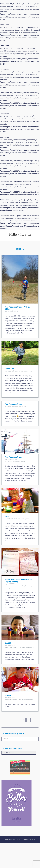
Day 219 (8, 695)
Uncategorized (20, 461)
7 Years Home (10, 369)
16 (23, 720)
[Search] (36, 738)
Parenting (28, 586)
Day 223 (8, 643)
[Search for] (20, 739)
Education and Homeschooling (15, 586)
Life (25, 406)
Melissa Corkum (20, 235)
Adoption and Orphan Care (23, 371)
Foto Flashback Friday (13, 404)
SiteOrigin (32, 839)
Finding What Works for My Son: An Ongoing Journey (18, 581)
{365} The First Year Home (26, 647)
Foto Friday (17, 311)
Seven (7, 517)
